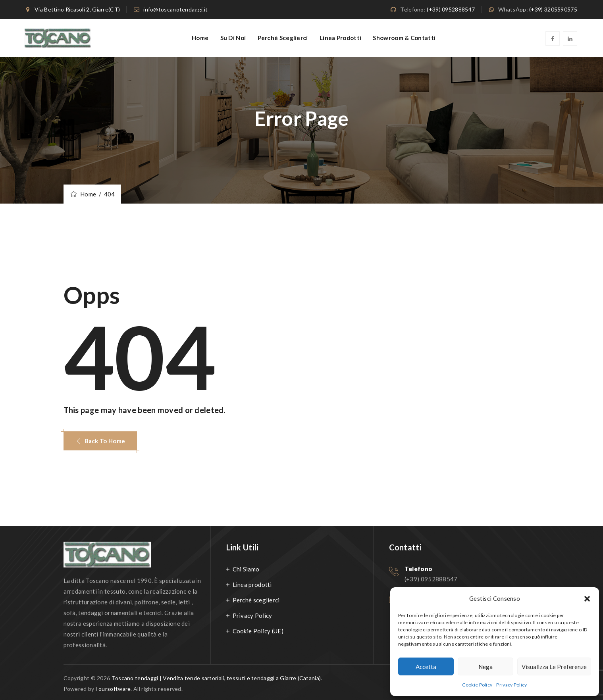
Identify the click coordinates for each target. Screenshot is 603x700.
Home (200, 38)
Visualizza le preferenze (554, 667)
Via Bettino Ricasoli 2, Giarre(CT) (77, 9)
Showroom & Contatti (404, 38)
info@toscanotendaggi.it (175, 9)
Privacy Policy (511, 685)
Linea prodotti (252, 585)
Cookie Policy (477, 685)
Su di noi (233, 38)
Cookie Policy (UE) (258, 631)
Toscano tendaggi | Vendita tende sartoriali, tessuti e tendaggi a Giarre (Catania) (216, 678)
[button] (587, 599)
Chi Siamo (246, 569)
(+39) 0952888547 (451, 9)
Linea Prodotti (340, 38)
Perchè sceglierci (283, 38)
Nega (485, 667)
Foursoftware (113, 689)
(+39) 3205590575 (553, 9)
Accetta (426, 667)
